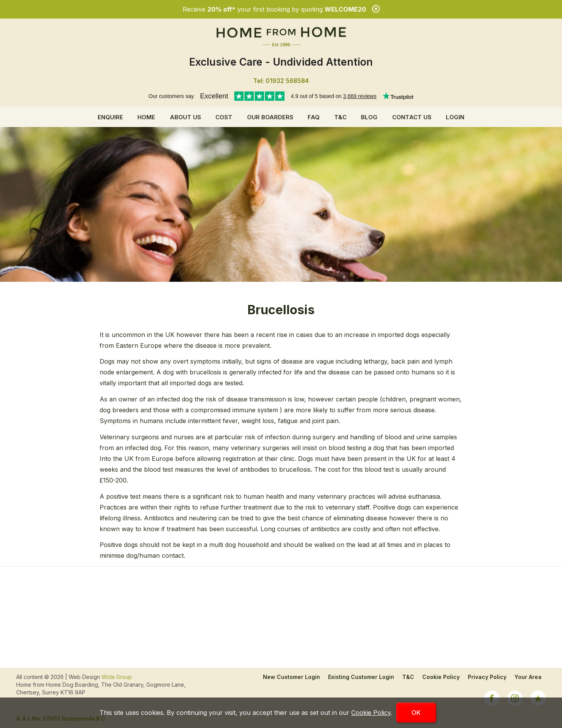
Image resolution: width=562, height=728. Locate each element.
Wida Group (117, 677)
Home (146, 117)
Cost (224, 117)
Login (455, 117)
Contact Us (412, 117)
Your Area (528, 677)
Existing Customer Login (361, 677)
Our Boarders (270, 117)
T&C (340, 117)
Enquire (110, 117)
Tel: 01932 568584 (281, 81)
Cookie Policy (441, 677)
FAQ (314, 117)
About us (185, 117)
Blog (369, 117)
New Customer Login (291, 677)
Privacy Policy (487, 677)
